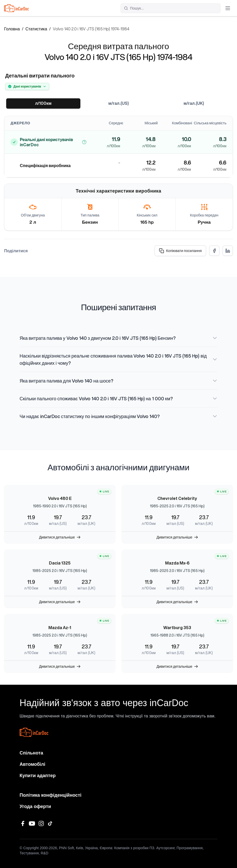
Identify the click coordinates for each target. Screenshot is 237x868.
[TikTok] (50, 823)
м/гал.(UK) (194, 103)
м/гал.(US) (118, 103)
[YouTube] (32, 823)
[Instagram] (41, 823)
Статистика (36, 29)
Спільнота (31, 753)
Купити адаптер (38, 776)
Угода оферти (35, 806)
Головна (12, 29)
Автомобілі (32, 764)
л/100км (43, 103)
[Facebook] (23, 823)
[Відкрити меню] (228, 8)
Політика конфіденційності (50, 795)
